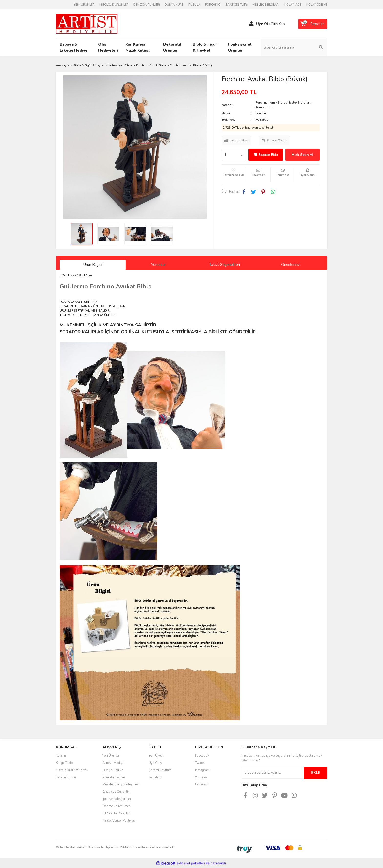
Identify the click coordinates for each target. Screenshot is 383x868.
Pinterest (202, 784)
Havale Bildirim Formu (72, 770)
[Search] (294, 47)
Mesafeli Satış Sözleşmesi (121, 784)
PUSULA (194, 5)
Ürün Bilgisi (93, 265)
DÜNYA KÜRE (174, 5)
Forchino (262, 113)
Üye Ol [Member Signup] (262, 24)
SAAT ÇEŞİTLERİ (237, 5)
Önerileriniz (290, 265)
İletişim (61, 756)
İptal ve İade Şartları (117, 799)
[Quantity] (234, 155)
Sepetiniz (155, 777)
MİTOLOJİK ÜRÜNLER (114, 5)
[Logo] (87, 24)
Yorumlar (159, 265)
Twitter (200, 763)
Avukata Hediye (114, 777)
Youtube (201, 777)
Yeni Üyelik (156, 756)
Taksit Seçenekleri (224, 265)
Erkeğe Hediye (113, 770)
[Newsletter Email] (273, 773)
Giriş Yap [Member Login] (278, 24)
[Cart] (313, 24)
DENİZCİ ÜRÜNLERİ (147, 5)
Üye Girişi (156, 763)
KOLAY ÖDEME (317, 5)
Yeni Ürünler (111, 756)
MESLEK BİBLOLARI (266, 5)
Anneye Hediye (113, 763)
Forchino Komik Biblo (270, 103)
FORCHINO (213, 5)
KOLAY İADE (293, 5)
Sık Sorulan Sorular (116, 813)
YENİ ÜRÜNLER (84, 5)
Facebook (202, 756)
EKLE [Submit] (316, 773)
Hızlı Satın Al (303, 155)
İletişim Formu (66, 777)
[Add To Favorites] (234, 174)
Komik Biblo (264, 107)
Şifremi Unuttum (160, 770)
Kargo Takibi (65, 763)
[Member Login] (251, 24)
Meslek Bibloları (299, 103)
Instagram (202, 770)
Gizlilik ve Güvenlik (116, 792)
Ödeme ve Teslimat (116, 806)
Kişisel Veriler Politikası (119, 821)
